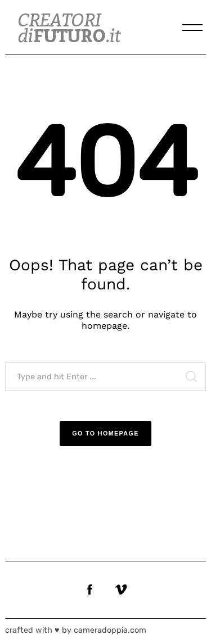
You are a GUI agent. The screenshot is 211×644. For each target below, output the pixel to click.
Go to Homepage (105, 433)
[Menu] (192, 28)
